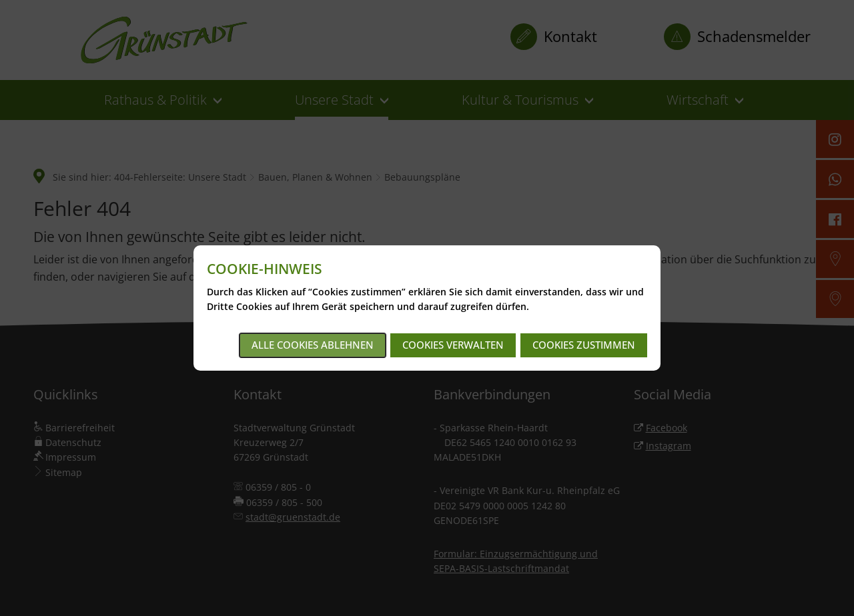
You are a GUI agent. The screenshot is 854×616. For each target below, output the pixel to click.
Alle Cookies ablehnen (313, 345)
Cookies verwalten (453, 345)
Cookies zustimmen (584, 345)
